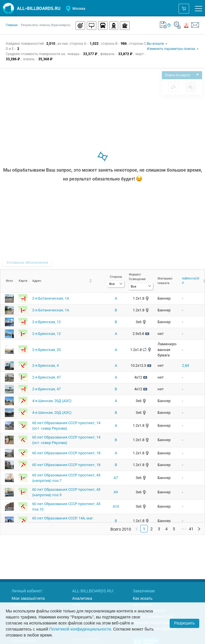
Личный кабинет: (27, 591)
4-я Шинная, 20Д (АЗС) (52, 401)
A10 (116, 506)
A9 (116, 492)
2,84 (185, 365)
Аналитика (82, 598)
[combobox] (116, 284)
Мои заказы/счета (28, 598)
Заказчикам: (144, 591)
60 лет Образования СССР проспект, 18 (66, 453)
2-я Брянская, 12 (46, 322)
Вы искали (157, 44)
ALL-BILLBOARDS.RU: (93, 591)
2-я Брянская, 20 (46, 350)
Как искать (143, 598)
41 (191, 529)
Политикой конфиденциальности (80, 629)
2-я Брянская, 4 (45, 365)
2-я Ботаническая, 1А (51, 298)
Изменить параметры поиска (173, 49)
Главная (12, 25)
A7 (116, 478)
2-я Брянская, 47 (46, 377)
